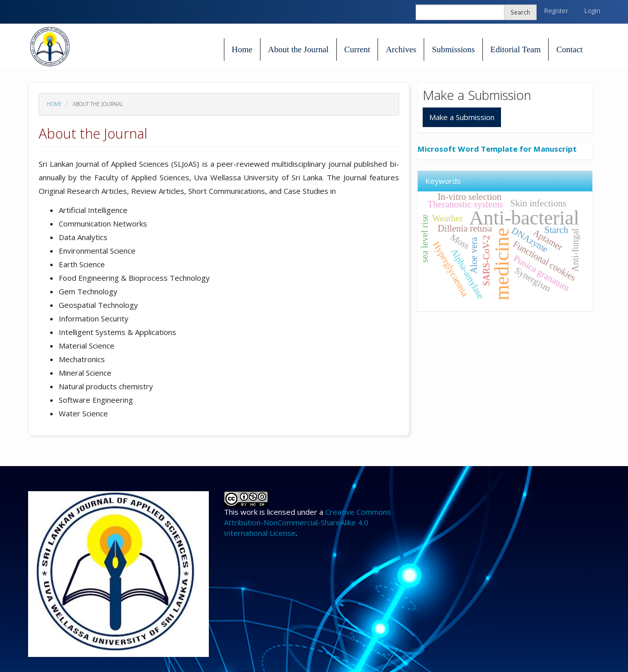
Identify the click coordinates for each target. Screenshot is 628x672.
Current (357, 49)
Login (592, 11)
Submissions (453, 49)
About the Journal (298, 49)
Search (520, 12)
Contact (570, 49)
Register (556, 11)
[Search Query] (476, 12)
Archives (401, 49)
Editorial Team (516, 49)
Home (242, 49)
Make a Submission (462, 117)
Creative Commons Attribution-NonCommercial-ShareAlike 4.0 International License (307, 522)
